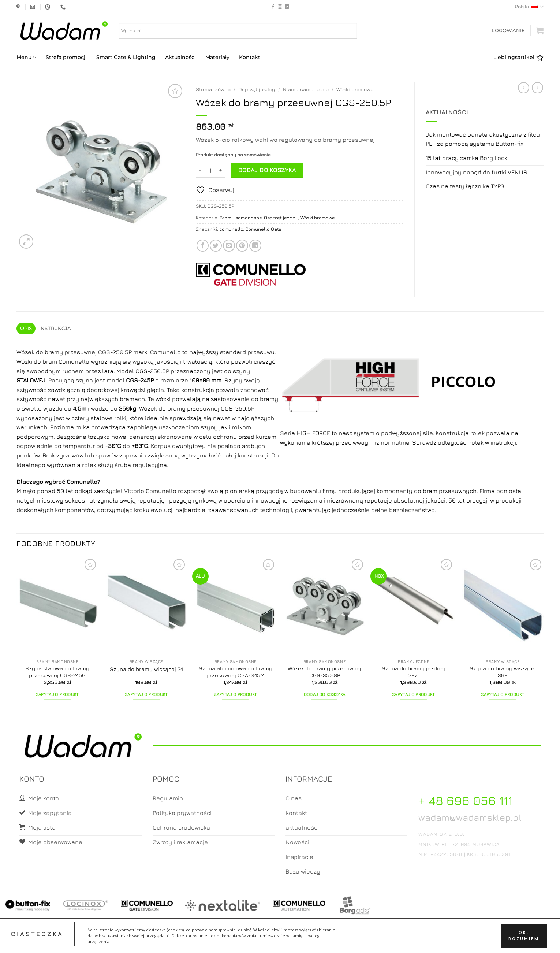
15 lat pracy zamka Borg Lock (466, 158)
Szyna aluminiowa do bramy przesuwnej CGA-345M (236, 672)
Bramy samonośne (306, 89)
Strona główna (213, 89)
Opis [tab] (26, 328)
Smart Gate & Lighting (126, 57)
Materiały (217, 57)
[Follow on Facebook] (273, 7)
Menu (26, 57)
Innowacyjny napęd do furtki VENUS (477, 172)
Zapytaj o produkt (57, 694)
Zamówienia (309, 941)
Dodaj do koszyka (267, 170)
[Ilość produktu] (210, 170)
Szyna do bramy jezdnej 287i (413, 672)
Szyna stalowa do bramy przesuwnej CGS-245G (57, 672)
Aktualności (180, 57)
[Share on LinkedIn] (255, 246)
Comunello (82, 482)
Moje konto (251, 941)
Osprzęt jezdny (257, 89)
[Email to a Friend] (229, 246)
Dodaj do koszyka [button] (325, 694)
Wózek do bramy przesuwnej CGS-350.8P (324, 672)
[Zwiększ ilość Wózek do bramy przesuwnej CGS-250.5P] (221, 170)
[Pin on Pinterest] (242, 246)
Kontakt (250, 57)
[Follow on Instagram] (280, 7)
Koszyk (280, 941)
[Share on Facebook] (203, 246)
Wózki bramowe (355, 89)
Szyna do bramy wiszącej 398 (503, 672)
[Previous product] (537, 88)
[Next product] (524, 88)
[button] (508, 31)
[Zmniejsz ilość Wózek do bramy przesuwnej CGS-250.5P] (200, 170)
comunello (231, 229)
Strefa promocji (66, 57)
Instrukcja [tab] (55, 328)
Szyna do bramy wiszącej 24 (146, 669)
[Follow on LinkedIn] (287, 7)
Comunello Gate (263, 229)
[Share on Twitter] (216, 246)
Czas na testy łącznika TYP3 (465, 186)
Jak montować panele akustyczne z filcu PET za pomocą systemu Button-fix (483, 139)
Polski (529, 7)
